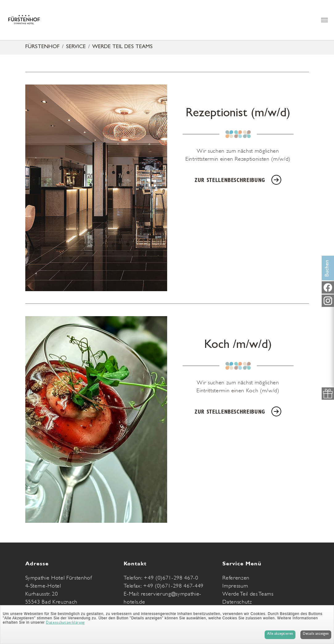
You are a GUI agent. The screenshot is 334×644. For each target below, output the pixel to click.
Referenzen (236, 578)
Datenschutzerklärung (65, 623)
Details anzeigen (316, 634)
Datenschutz (237, 602)
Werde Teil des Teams (248, 594)
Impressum (235, 586)
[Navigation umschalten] (324, 20)
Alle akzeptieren (280, 634)
